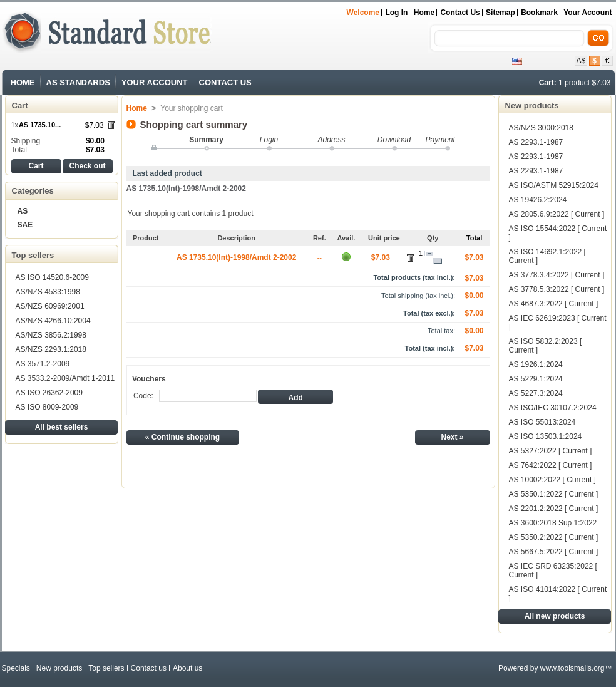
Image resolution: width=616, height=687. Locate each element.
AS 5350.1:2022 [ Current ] (554, 494)
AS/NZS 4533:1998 (48, 292)
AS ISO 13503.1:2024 (546, 436)
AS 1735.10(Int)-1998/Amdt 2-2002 (186, 189)
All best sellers (62, 427)
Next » (452, 437)
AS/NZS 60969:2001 (50, 306)
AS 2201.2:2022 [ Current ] (554, 509)
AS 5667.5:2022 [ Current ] (554, 552)
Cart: (548, 83)
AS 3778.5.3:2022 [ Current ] (557, 289)
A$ (581, 61)
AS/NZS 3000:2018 (541, 128)
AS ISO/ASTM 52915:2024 (554, 185)
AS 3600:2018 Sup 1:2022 (553, 523)
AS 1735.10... (40, 125)
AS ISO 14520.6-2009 (52, 277)
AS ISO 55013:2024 (542, 422)
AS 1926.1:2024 (536, 364)
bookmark (539, 13)
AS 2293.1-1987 (536, 142)
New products (532, 106)
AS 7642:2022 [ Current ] (551, 465)
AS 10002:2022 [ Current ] (552, 480)
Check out (87, 166)
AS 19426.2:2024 (538, 200)
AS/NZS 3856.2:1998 (51, 335)
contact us (460, 13)
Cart (20, 106)
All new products (555, 616)
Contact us (149, 668)
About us (187, 668)
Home (424, 13)
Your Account (588, 13)
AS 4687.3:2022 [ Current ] (554, 304)
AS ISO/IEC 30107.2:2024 (553, 408)
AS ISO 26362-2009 (49, 393)
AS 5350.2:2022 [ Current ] (554, 537)
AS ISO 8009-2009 (47, 407)
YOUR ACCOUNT (155, 82)
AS (23, 211)
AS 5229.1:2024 (536, 379)
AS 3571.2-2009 (43, 364)
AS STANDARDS (78, 82)
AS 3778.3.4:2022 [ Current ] (557, 275)
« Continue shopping (182, 437)
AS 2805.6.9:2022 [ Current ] (557, 214)
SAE (25, 225)
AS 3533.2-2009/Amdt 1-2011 (65, 378)
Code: (143, 396)
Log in (396, 13)
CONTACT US (225, 82)
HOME (23, 82)
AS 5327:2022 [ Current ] (551, 451)
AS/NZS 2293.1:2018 (51, 349)
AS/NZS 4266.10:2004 (53, 321)
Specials (16, 668)
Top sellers (33, 255)
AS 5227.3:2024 (536, 393)
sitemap (500, 13)
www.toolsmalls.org (572, 668)
